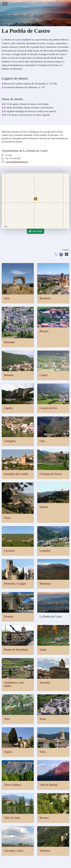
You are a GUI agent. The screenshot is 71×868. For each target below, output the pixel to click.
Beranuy (44, 818)
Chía (42, 441)
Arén (7, 298)
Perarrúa (9, 616)
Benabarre (45, 298)
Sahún (43, 650)
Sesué (43, 719)
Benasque (9, 342)
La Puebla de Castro (51, 616)
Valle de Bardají (48, 785)
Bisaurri (44, 331)
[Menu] (5, 4)
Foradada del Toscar (51, 474)
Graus (7, 518)
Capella (8, 408)
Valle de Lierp (12, 818)
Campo (44, 375)
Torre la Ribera (12, 785)
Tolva (43, 752)
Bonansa (9, 375)
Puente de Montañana (16, 650)
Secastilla (45, 683)
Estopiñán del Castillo (16, 474)
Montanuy (45, 584)
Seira (7, 719)
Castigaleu (10, 441)
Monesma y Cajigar (15, 584)
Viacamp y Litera (14, 851)
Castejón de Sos (48, 408)
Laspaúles (45, 551)
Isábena (44, 507)
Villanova (45, 851)
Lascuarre (9, 551)
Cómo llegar (35, 231)
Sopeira (8, 752)
